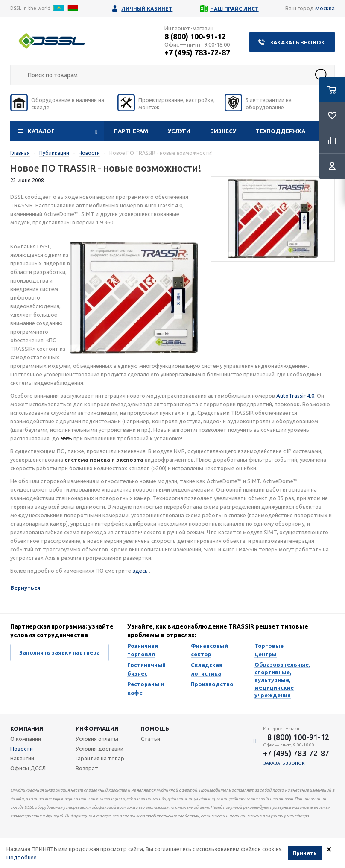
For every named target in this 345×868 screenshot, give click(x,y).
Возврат (87, 768)
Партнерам (131, 131)
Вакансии (22, 758)
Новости (22, 749)
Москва (325, 8)
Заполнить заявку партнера (60, 652)
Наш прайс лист (234, 9)
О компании (26, 739)
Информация (97, 728)
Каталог (41, 131)
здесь (141, 571)
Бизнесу (223, 131)
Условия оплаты (97, 739)
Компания (27, 728)
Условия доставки (99, 749)
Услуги (179, 131)
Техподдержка (281, 131)
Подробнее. (22, 857)
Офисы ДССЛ (28, 768)
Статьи (151, 739)
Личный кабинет (147, 9)
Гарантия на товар (100, 758)
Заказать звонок (297, 42)
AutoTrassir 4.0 (295, 396)
